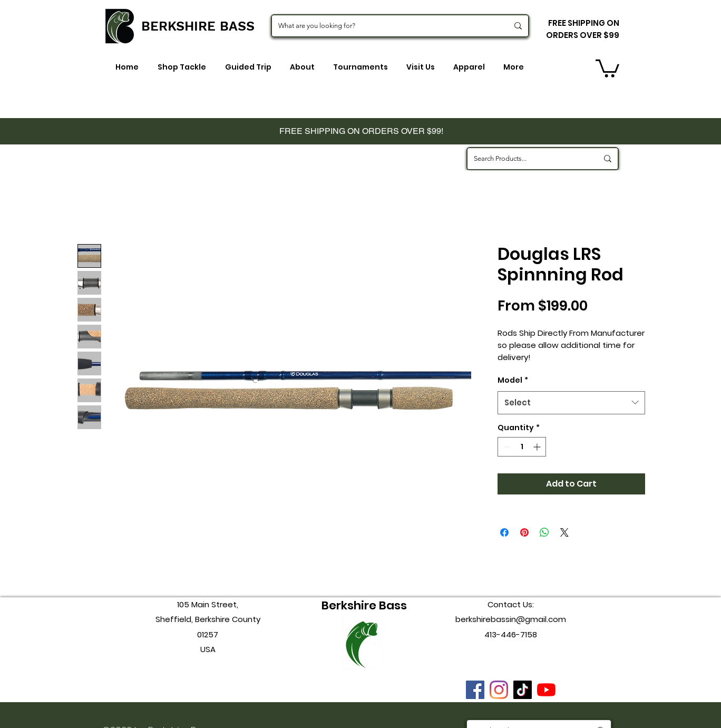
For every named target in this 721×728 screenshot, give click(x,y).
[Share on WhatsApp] (544, 532)
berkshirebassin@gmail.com (511, 619)
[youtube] (546, 690)
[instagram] (499, 690)
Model (513, 380)
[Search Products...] (528, 159)
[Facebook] (475, 690)
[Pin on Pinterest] (524, 532)
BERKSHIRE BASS (198, 26)
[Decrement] (506, 447)
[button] (607, 67)
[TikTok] (523, 690)
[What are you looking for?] (385, 26)
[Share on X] (564, 532)
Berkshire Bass (364, 605)
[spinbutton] (522, 447)
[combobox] (571, 403)
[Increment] (538, 447)
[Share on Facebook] (504, 532)
